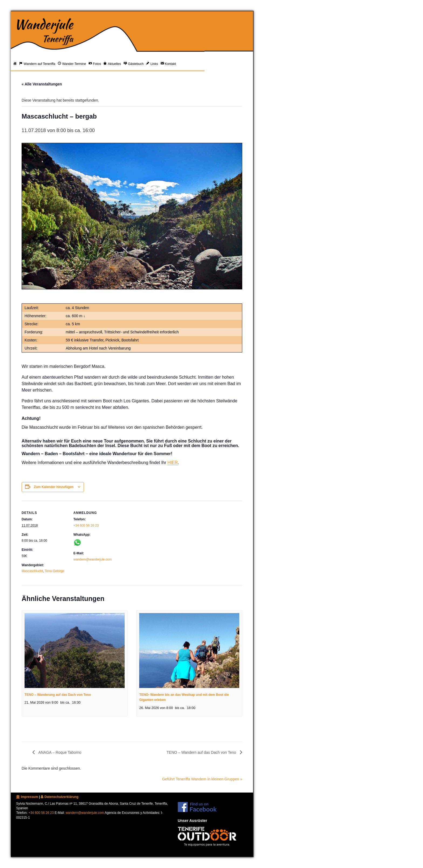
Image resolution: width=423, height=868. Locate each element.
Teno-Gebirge (55, 571)
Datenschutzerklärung (59, 797)
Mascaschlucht (32, 571)
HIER (173, 463)
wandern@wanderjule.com (93, 559)
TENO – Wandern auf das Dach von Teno (202, 752)
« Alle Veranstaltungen (42, 84)
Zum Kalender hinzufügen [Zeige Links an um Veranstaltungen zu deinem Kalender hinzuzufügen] (54, 487)
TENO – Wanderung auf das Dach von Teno (58, 695)
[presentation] (75, 651)
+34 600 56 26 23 (86, 525)
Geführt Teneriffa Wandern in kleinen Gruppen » (202, 779)
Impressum (27, 797)
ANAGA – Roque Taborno (59, 752)
